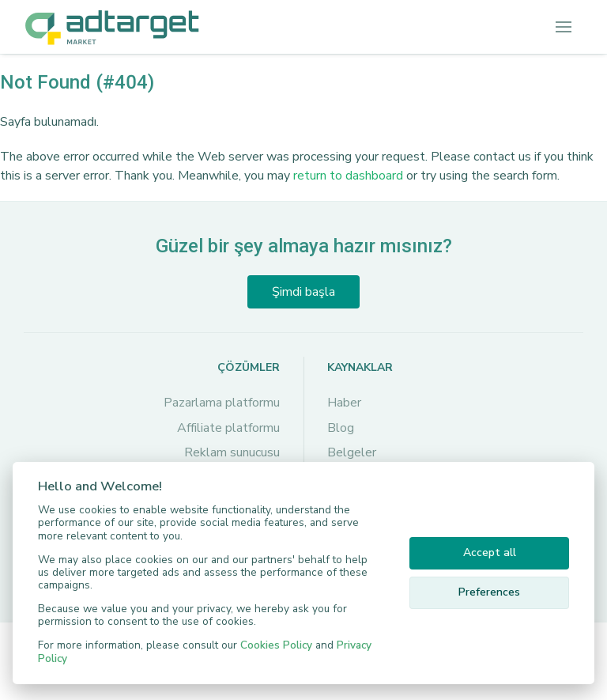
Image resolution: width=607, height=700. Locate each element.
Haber (344, 403)
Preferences (489, 592)
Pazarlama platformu (222, 403)
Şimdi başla (303, 292)
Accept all (490, 552)
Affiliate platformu (228, 428)
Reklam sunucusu (232, 452)
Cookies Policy (276, 645)
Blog (341, 428)
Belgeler (352, 452)
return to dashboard (348, 176)
